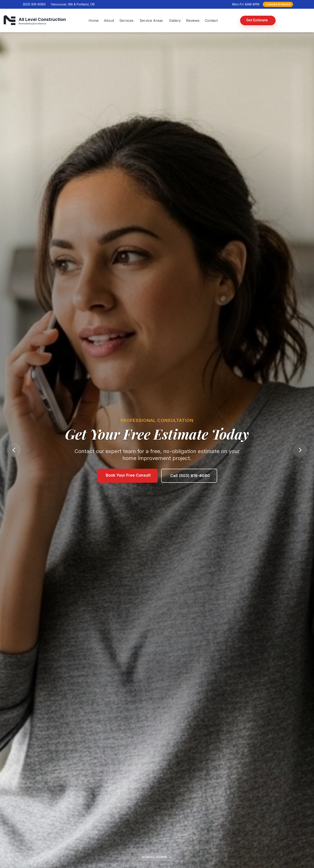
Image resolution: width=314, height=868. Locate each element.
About (109, 20)
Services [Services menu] (126, 20)
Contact (211, 20)
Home (94, 20)
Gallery (175, 20)
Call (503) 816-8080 (190, 478)
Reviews (193, 20)
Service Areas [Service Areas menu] (151, 20)
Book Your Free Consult (128, 478)
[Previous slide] (14, 450)
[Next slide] (300, 450)
